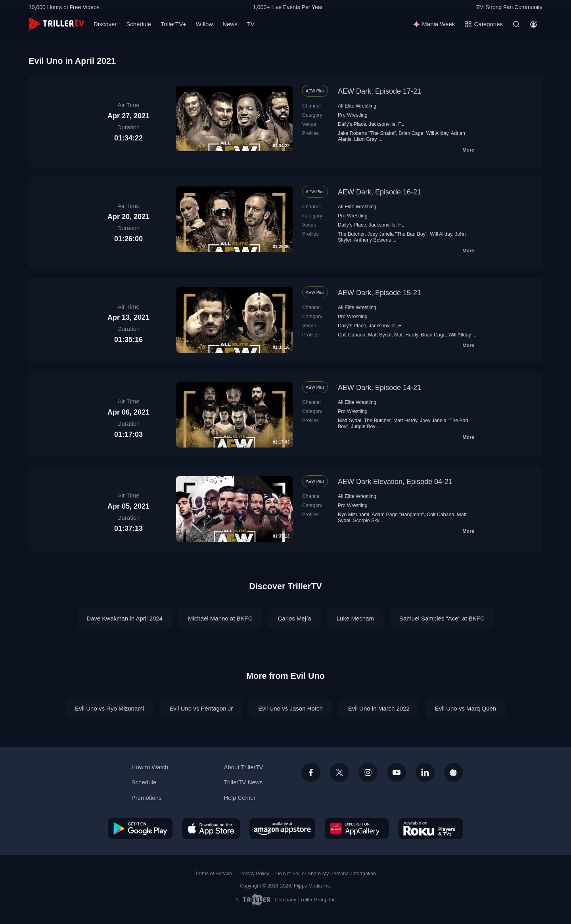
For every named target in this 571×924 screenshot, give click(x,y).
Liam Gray (366, 139)
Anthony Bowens (372, 240)
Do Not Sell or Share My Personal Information (326, 874)
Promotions (147, 798)
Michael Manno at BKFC (220, 618)
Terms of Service (214, 874)
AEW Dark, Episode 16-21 (379, 192)
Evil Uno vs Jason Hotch (290, 708)
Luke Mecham (355, 618)
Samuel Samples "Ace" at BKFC (442, 618)
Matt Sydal (380, 335)
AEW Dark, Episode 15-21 (379, 293)
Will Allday (437, 133)
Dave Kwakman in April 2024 (125, 618)
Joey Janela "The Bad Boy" (397, 234)
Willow (204, 24)
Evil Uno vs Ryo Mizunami (109, 708)
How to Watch (150, 767)
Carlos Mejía (295, 618)
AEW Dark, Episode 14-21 (379, 388)
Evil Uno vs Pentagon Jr (201, 708)
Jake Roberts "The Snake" (367, 133)
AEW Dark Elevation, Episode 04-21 (395, 482)
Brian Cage (411, 133)
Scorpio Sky (366, 521)
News (230, 24)
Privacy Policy (254, 874)
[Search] (516, 24)
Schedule (139, 24)
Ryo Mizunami (354, 515)
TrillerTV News (243, 782)
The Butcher (351, 234)
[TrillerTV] (56, 24)
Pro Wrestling (353, 115)
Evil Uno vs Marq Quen (466, 708)
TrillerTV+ (173, 24)
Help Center (240, 798)
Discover (105, 24)
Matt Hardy (406, 335)
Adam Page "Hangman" (398, 515)
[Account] (534, 24)
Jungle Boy (363, 426)
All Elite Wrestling (357, 106)
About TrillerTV (243, 767)
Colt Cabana (352, 335)
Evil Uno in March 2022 (379, 708)
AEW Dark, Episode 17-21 (379, 91)
